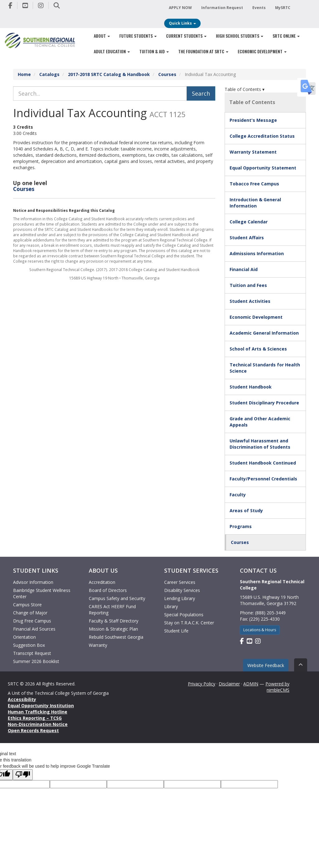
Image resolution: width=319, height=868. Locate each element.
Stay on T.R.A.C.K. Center (189, 623)
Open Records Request (33, 730)
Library (171, 606)
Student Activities (250, 301)
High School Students (240, 36)
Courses (167, 74)
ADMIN (251, 684)
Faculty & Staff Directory (114, 621)
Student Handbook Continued (263, 463)
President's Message (253, 120)
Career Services (180, 582)
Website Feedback (266, 665)
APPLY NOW (180, 8)
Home (24, 74)
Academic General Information (264, 333)
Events (259, 8)
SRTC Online (286, 36)
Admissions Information (257, 253)
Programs (241, 526)
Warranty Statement (253, 152)
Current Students (186, 36)
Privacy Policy (202, 684)
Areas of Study (246, 510)
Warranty (98, 645)
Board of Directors (108, 590)
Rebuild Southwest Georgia (116, 637)
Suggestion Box (29, 645)
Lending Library (180, 598)
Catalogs (49, 74)
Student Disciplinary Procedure (264, 403)
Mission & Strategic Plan (113, 629)
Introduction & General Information (255, 203)
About (102, 36)
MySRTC (283, 8)
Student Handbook (251, 387)
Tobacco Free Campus (254, 184)
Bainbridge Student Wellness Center (42, 593)
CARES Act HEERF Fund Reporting (112, 610)
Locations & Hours (260, 630)
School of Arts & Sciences (258, 349)
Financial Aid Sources (34, 629)
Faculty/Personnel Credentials (263, 479)
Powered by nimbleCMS (277, 687)
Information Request (222, 8)
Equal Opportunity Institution (41, 706)
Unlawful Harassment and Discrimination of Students (260, 444)
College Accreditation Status (262, 136)
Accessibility (22, 699)
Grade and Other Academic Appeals (260, 422)
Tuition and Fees (248, 285)
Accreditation (102, 582)
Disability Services (182, 590)
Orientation (24, 637)
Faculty (238, 495)
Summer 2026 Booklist (36, 661)
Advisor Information (33, 582)
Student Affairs (247, 238)
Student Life (176, 631)
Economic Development (262, 51)
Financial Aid (244, 269)
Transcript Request (32, 653)
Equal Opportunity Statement (263, 168)
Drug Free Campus (32, 621)
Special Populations (184, 615)
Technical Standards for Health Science (265, 368)
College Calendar (249, 222)
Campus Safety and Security (117, 598)
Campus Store (27, 605)
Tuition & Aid (154, 51)
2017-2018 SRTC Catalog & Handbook (109, 74)
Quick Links (182, 23)
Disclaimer (229, 684)
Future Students (138, 36)
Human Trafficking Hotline (38, 712)
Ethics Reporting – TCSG (35, 718)
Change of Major (30, 613)
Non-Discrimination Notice (38, 724)
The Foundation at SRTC (203, 51)
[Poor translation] (23, 775)
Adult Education (112, 51)
